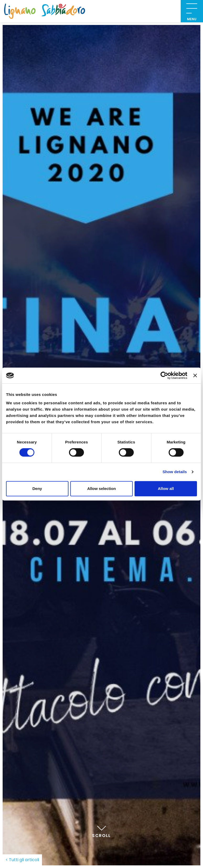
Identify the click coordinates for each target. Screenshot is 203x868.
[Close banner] (195, 375)
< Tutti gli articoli (22, 860)
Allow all (166, 489)
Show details (175, 472)
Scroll (101, 830)
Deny (37, 489)
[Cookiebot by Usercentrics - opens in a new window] (164, 375)
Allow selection (101, 489)
